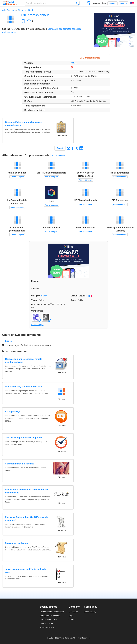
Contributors (37, 311)
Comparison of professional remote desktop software (24, 361)
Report (60, 148)
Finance (22, 10)
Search (77, 3)
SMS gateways (13, 412)
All (3, 10)
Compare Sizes (99, 3)
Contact (72, 620)
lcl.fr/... (74, 63)
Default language (79, 296)
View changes (37, 325)
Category (35, 296)
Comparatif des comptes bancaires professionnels (23, 124)
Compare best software (50, 616)
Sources (35, 288)
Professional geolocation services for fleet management (27, 491)
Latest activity (90, 612)
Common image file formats (20, 464)
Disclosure (73, 612)
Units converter (46, 624)
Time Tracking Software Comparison (24, 438)
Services (11, 10)
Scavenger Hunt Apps (16, 543)
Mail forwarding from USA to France (24, 386)
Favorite (23, 21)
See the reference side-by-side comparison (25, 29)
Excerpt (35, 281)
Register (112, 3)
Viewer (34, 300)
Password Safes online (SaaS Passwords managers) (26, 519)
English (132, 3)
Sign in (124, 3)
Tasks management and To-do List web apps (25, 571)
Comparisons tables (48, 620)
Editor (74, 300)
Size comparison (47, 628)
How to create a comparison (52, 612)
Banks (31, 10)
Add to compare (58, 155)
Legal (71, 616)
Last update (37, 304)
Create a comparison (89, 4)
